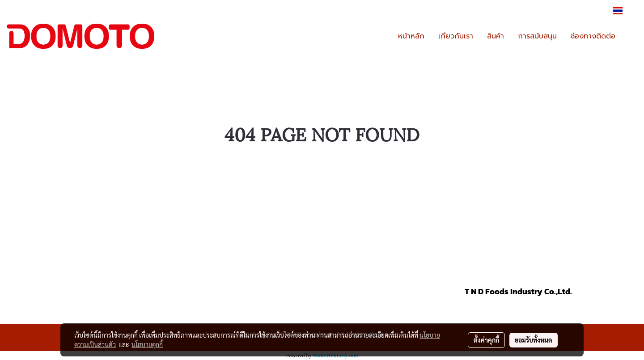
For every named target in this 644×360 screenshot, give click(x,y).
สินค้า (496, 36)
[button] (630, 36)
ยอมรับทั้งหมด (534, 340)
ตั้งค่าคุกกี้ (486, 340)
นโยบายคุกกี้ (147, 344)
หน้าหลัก (411, 36)
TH (623, 11)
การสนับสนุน (537, 36)
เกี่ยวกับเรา (456, 36)
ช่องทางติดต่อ (593, 36)
